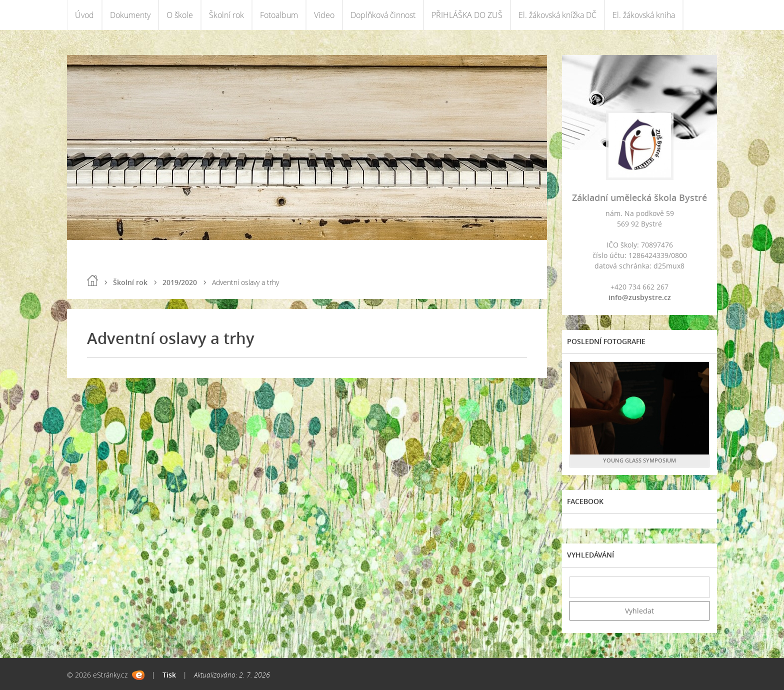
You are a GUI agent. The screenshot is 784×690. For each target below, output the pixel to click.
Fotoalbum (279, 15)
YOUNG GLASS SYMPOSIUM (639, 460)
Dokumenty (130, 15)
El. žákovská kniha (644, 15)
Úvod (84, 15)
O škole (180, 15)
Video (324, 15)
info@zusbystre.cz (640, 297)
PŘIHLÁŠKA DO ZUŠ (467, 15)
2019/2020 (180, 282)
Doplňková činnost (383, 15)
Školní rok (226, 15)
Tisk (169, 675)
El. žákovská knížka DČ (557, 15)
